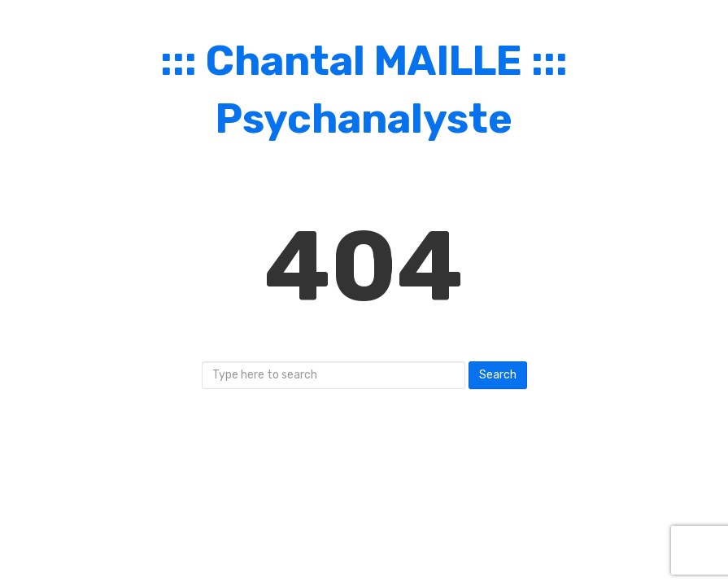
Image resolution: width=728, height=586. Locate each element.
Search (498, 375)
